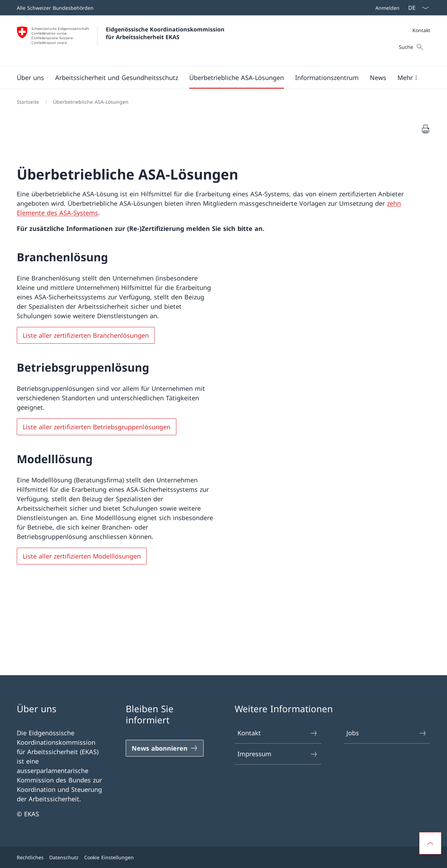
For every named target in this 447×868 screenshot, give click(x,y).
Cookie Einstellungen (109, 857)
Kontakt (421, 30)
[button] (30, 78)
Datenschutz (64, 857)
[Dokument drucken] (425, 129)
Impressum (278, 754)
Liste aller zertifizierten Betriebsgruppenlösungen (97, 427)
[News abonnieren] (165, 748)
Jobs (387, 733)
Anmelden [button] (387, 8)
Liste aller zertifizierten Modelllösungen (82, 556)
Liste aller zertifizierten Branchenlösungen (86, 335)
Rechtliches (30, 857)
